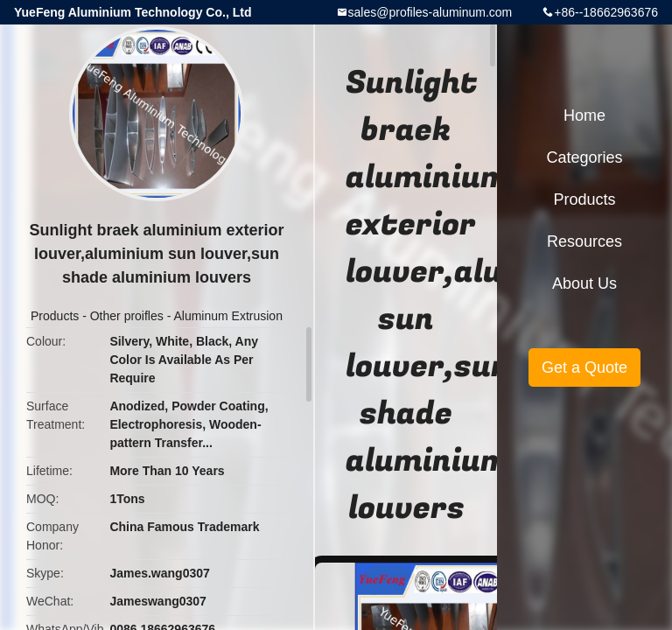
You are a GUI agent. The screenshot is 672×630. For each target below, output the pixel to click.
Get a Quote (584, 367)
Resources (584, 241)
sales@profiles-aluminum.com (430, 12)
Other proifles (127, 316)
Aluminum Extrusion (228, 316)
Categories (584, 157)
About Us (584, 283)
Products (55, 316)
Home (584, 115)
